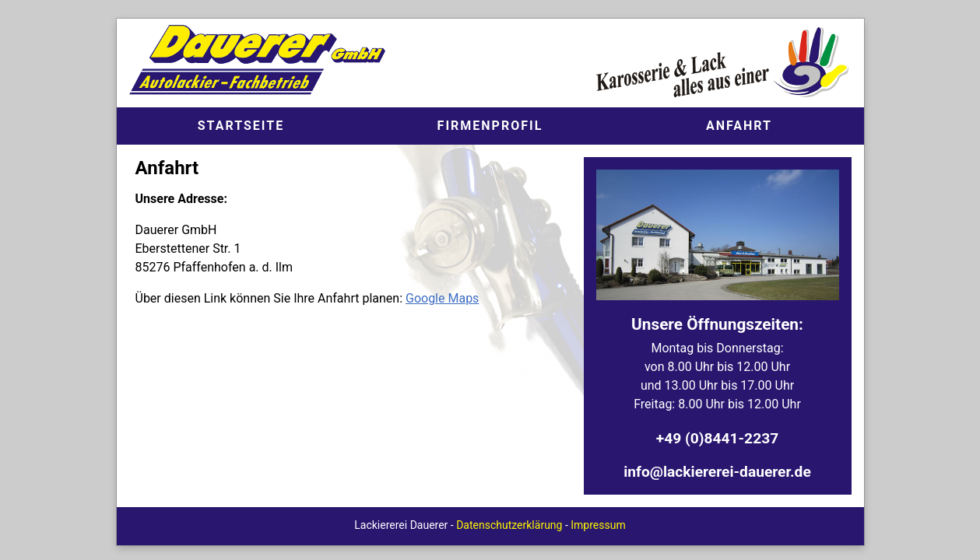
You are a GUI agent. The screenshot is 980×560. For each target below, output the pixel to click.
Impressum (598, 525)
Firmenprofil (490, 126)
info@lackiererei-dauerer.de (717, 472)
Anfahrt (739, 126)
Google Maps (442, 298)
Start (241, 126)
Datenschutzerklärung (509, 525)
